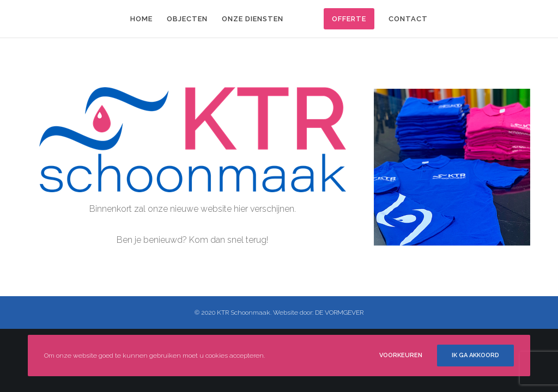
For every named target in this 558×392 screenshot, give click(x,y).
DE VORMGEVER (339, 313)
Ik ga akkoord (475, 355)
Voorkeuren (401, 355)
